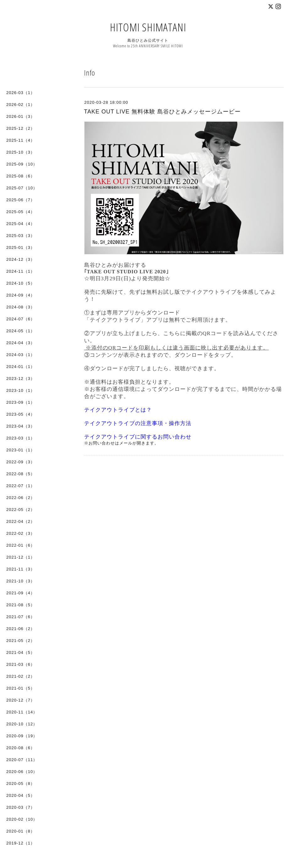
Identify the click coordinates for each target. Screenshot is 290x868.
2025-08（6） (21, 176)
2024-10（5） (21, 283)
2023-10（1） (21, 390)
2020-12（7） (21, 700)
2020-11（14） (22, 712)
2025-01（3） (21, 247)
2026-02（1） (21, 105)
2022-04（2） (21, 521)
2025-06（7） (21, 200)
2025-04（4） (21, 224)
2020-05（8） (21, 784)
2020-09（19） (22, 736)
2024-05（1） (21, 331)
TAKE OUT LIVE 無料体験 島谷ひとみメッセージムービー (162, 112)
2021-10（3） (21, 581)
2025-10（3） (21, 152)
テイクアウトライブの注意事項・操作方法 (138, 423)
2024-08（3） (21, 307)
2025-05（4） (21, 212)
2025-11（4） (21, 140)
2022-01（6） (21, 545)
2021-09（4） (21, 593)
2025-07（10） (22, 188)
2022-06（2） (21, 498)
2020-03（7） (21, 807)
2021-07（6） (21, 617)
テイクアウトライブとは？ (118, 410)
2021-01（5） (21, 688)
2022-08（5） (21, 474)
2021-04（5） (21, 652)
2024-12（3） (21, 259)
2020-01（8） (21, 831)
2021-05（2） (21, 641)
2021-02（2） (21, 676)
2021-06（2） (21, 629)
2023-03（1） (21, 438)
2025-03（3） (21, 236)
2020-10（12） (22, 724)
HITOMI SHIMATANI (148, 27)
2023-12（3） (21, 379)
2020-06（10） (22, 772)
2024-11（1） (21, 271)
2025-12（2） (21, 128)
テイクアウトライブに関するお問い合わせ (138, 437)
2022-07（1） (21, 486)
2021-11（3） (21, 569)
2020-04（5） (21, 795)
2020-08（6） (21, 748)
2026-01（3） (21, 116)
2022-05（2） (21, 510)
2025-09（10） (22, 164)
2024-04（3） (21, 343)
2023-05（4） (21, 414)
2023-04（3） (21, 426)
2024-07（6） (21, 319)
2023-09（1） (21, 402)
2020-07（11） (22, 760)
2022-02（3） (21, 533)
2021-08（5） (21, 605)
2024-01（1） (21, 367)
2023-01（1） (21, 450)
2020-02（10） (22, 819)
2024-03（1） (21, 355)
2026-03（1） (21, 93)
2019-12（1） (21, 843)
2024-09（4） (21, 295)
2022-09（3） (21, 462)
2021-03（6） (21, 664)
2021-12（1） (21, 557)
